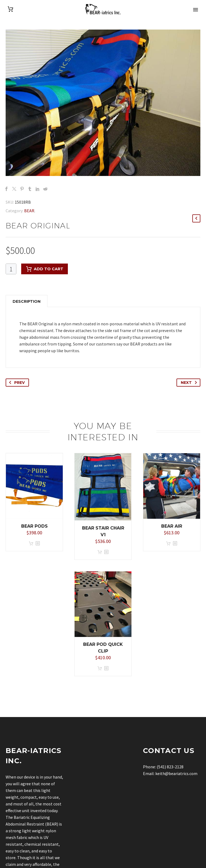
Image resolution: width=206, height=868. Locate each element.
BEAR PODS (34, 526)
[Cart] (10, 9)
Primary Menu (196, 10)
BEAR (29, 211)
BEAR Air (172, 526)
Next (190, 383)
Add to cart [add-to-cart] (45, 269)
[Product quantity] (11, 269)
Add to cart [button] (31, 544)
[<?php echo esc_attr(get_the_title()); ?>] (38, 544)
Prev (16, 383)
